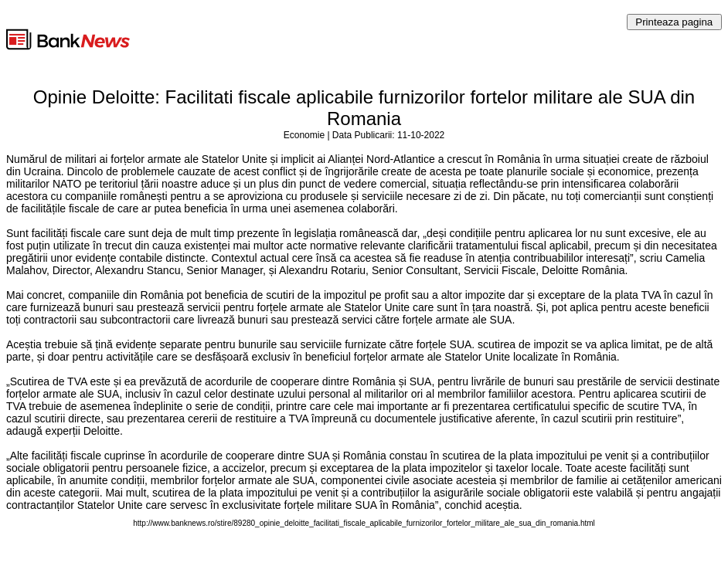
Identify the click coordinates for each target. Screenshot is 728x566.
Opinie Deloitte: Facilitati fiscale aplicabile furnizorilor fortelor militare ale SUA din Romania (364, 108)
